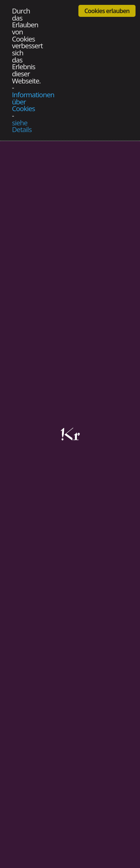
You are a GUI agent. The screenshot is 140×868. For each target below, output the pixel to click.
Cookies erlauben (107, 11)
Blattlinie (34, 766)
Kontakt (32, 757)
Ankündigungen (43, 784)
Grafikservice (40, 811)
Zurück (17, 625)
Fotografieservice (45, 802)
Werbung (35, 775)
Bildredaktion (40, 793)
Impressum (37, 739)
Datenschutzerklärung (52, 748)
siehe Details (22, 126)
